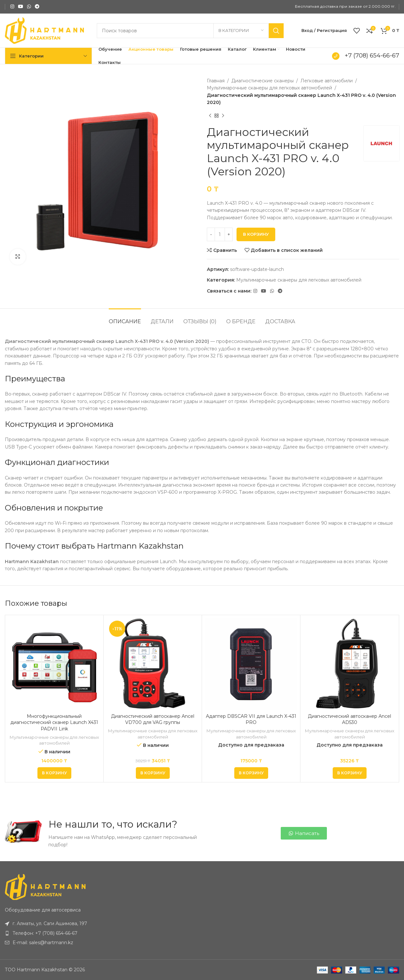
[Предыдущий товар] (210, 116)
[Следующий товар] (223, 116)
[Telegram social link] (37, 7)
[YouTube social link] (21, 7)
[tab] (125, 318)
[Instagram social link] (12, 7)
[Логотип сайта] (44, 30)
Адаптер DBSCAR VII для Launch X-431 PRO (251, 719)
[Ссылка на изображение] (45, 887)
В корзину (256, 234)
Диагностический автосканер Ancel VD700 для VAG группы (153, 719)
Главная (216, 81)
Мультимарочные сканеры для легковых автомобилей (269, 88)
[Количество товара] (220, 234)
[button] (54, 773)
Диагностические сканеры (263, 81)
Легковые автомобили (327, 81)
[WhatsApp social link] (29, 7)
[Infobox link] (365, 56)
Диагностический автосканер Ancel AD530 (349, 719)
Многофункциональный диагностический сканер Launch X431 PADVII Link (54, 722)
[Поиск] (190, 31)
